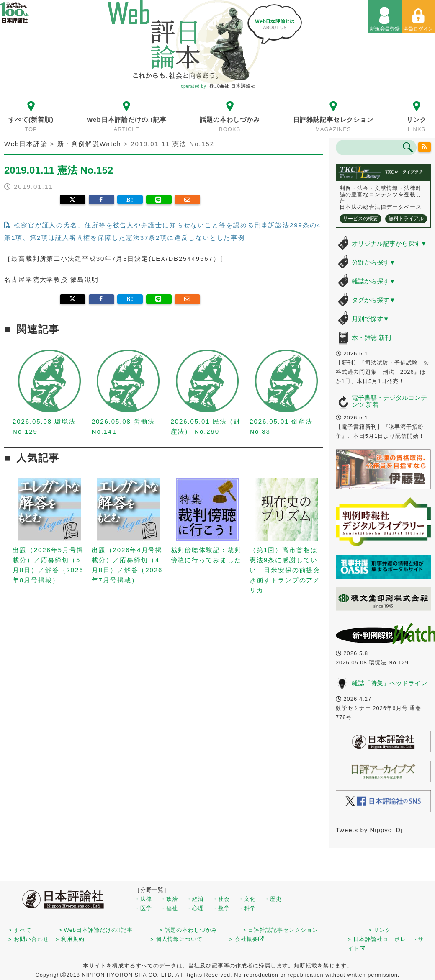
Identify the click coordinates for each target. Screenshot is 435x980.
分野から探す (374, 262)
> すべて (20, 930)
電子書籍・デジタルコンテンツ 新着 (389, 401)
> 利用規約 (70, 939)
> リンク (380, 930)
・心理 (195, 908)
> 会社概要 (247, 939)
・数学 (221, 908)
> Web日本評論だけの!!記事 (96, 930)
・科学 (247, 908)
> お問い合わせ (29, 939)
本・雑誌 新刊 (371, 338)
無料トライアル (406, 219)
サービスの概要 (360, 219)
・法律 (143, 899)
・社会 (221, 899)
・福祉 (169, 908)
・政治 (169, 899)
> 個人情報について (176, 939)
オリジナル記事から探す (389, 243)
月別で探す (371, 319)
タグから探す (374, 300)
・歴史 (273, 899)
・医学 (143, 908)
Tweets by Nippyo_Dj (369, 830)
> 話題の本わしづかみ (188, 930)
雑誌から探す (374, 281)
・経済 (195, 899)
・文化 (247, 899)
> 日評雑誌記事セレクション (280, 930)
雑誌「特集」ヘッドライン (389, 683)
